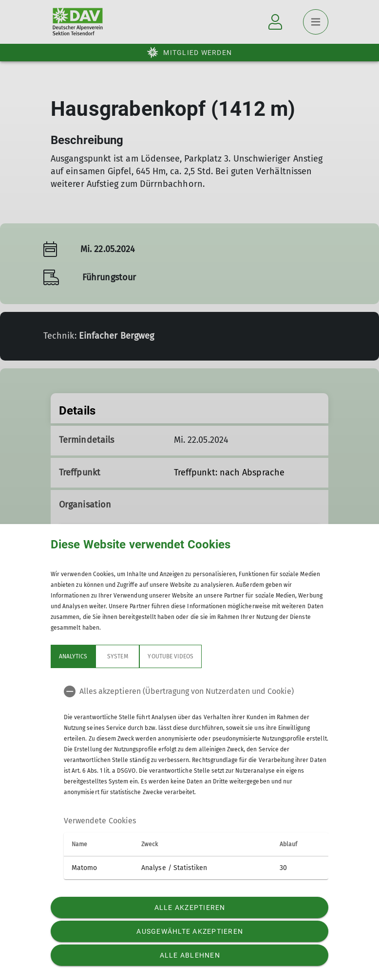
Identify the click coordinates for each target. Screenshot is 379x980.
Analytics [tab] (73, 656)
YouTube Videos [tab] (171, 656)
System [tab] (117, 656)
